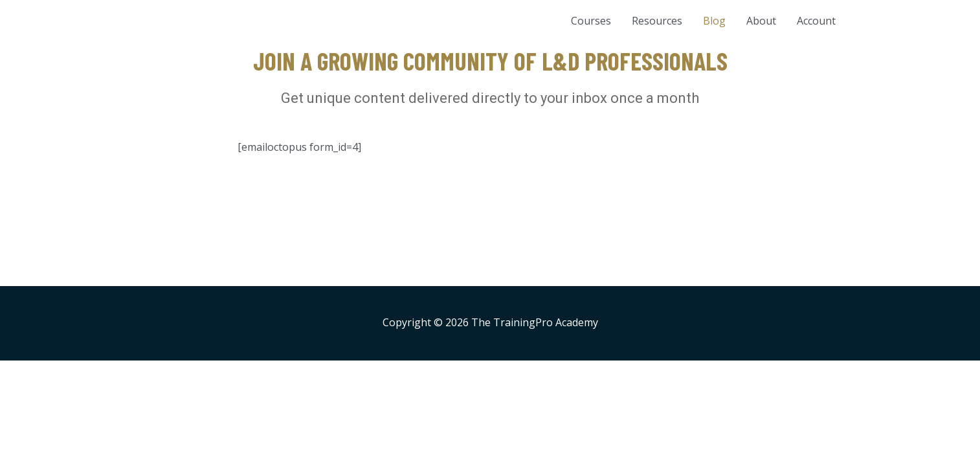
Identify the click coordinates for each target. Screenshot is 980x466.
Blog (714, 21)
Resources (657, 21)
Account (816, 21)
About (761, 21)
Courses (591, 21)
